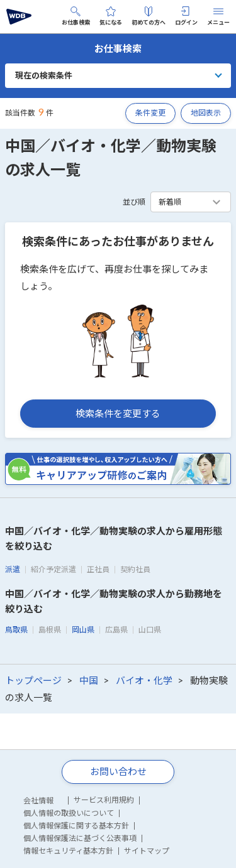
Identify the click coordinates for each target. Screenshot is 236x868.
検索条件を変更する (118, 413)
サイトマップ (147, 851)
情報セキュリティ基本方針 (68, 851)
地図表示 (206, 113)
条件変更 (150, 113)
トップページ (33, 680)
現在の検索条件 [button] (44, 75)
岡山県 (83, 630)
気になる (111, 16)
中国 (89, 680)
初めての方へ (149, 16)
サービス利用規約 (104, 800)
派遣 (13, 569)
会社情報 (38, 800)
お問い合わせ (118, 771)
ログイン (186, 16)
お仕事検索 (76, 16)
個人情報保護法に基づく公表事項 (80, 838)
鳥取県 (16, 630)
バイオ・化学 (144, 680)
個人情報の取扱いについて (69, 813)
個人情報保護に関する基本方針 (76, 826)
